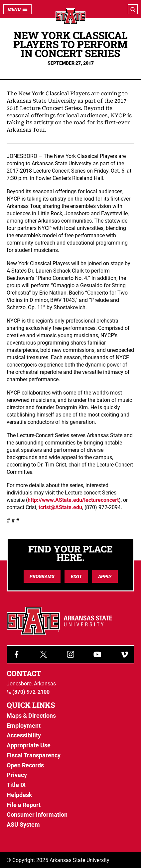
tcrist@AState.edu (60, 507)
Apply (105, 576)
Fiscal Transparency (34, 755)
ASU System (23, 825)
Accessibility (24, 735)
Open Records (25, 765)
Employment (24, 726)
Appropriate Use (29, 745)
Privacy (17, 775)
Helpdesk (19, 795)
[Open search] (133, 9)
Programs (42, 576)
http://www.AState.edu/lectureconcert (73, 500)
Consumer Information (37, 815)
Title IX (16, 785)
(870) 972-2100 (28, 692)
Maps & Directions (31, 716)
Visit (76, 576)
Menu (18, 9)
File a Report (24, 805)
